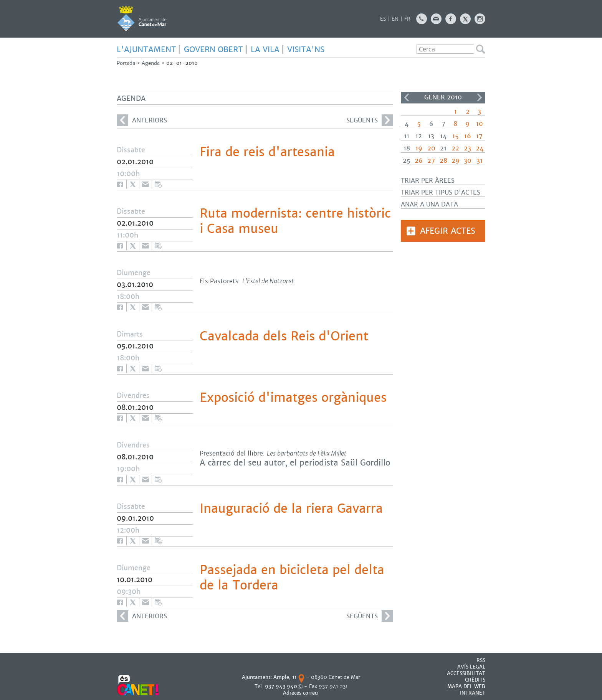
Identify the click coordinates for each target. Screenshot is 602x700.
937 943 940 (281, 686)
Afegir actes (448, 231)
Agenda (151, 63)
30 (468, 161)
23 (467, 148)
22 (455, 148)
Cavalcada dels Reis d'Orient (284, 336)
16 (468, 136)
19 (419, 148)
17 (479, 136)
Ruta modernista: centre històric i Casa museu (295, 221)
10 (480, 124)
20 (431, 148)
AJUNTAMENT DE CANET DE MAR (142, 18)
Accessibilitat (466, 673)
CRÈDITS (475, 680)
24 (480, 148)
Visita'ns (306, 50)
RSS (481, 660)
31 (480, 161)
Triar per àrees (428, 181)
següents (370, 120)
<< (407, 97)
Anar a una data (429, 204)
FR (407, 19)
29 (456, 161)
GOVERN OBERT (213, 50)
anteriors (142, 120)
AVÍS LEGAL (471, 667)
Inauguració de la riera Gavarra (291, 508)
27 (431, 161)
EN (395, 19)
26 (419, 161)
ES (383, 19)
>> (480, 97)
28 (443, 161)
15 (456, 136)
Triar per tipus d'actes (441, 192)
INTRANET (473, 693)
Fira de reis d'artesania (267, 152)
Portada (126, 63)
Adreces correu (301, 693)
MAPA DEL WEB (466, 686)
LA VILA (265, 50)
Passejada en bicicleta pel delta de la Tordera (292, 578)
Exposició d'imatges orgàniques (293, 398)
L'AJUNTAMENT (146, 50)
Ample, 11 (285, 677)
